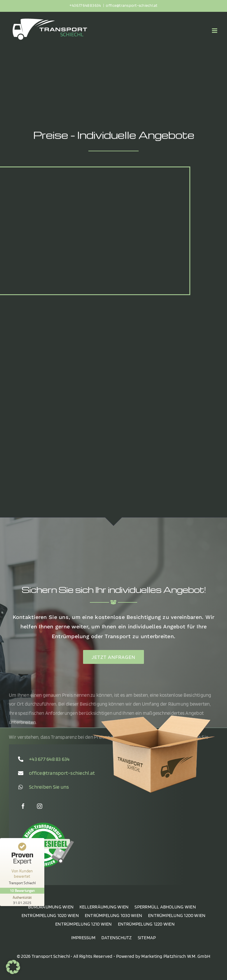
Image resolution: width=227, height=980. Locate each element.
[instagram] (40, 806)
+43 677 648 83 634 (85, 5)
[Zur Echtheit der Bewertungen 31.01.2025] (22, 900)
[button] (13, 967)
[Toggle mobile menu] (215, 31)
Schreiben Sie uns (49, 787)
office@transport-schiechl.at (132, 5)
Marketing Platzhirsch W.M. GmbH (176, 956)
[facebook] (23, 806)
